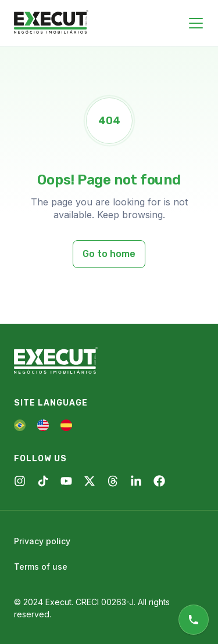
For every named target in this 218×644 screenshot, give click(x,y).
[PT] (20, 425)
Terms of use (41, 567)
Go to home (109, 254)
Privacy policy (42, 541)
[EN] (43, 425)
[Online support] (194, 620)
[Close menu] (196, 23)
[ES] (66, 425)
